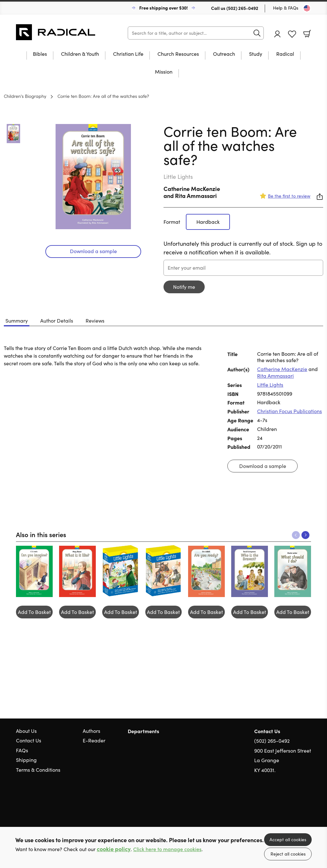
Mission (164, 72)
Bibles (40, 54)
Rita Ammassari (196, 196)
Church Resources (178, 54)
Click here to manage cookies (167, 849)
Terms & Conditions (38, 770)
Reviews (95, 321)
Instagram (308, 801)
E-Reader (94, 740)
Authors (91, 731)
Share (320, 197)
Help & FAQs (286, 8)
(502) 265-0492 (242, 8)
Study (256, 54)
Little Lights (270, 385)
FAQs (22, 750)
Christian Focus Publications (289, 411)
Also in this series (41, 534)
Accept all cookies (288, 839)
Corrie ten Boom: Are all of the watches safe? (103, 96)
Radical (285, 54)
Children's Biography (25, 96)
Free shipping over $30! (163, 8)
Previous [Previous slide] (296, 535)
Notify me (184, 287)
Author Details (57, 321)
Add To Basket (34, 612)
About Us (26, 731)
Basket (307, 34)
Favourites (292, 34)
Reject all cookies (288, 854)
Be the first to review (289, 196)
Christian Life (128, 54)
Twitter (285, 801)
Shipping (26, 760)
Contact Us (29, 740)
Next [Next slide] (305, 535)
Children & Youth (80, 54)
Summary (17, 321)
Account (278, 34)
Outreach (224, 54)
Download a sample (93, 251)
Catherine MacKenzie (192, 189)
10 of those (56, 32)
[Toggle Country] (307, 8)
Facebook (297, 801)
